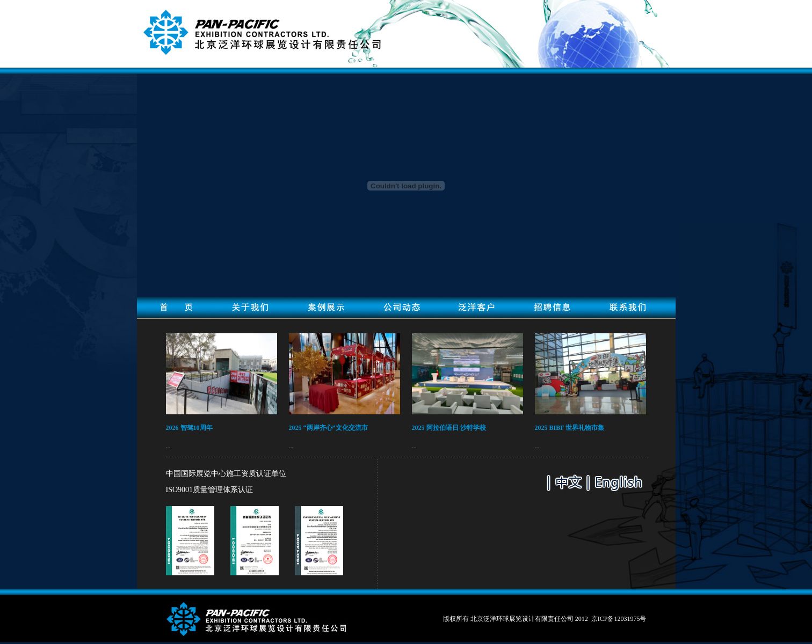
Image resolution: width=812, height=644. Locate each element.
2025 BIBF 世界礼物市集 (570, 428)
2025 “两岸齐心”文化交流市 (328, 428)
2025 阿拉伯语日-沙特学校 (449, 428)
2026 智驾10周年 (189, 428)
